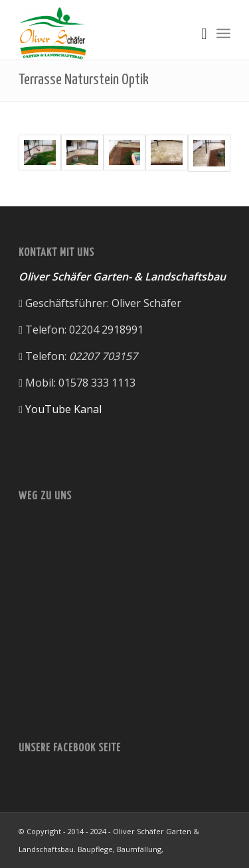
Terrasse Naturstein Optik (84, 80)
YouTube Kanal (63, 409)
